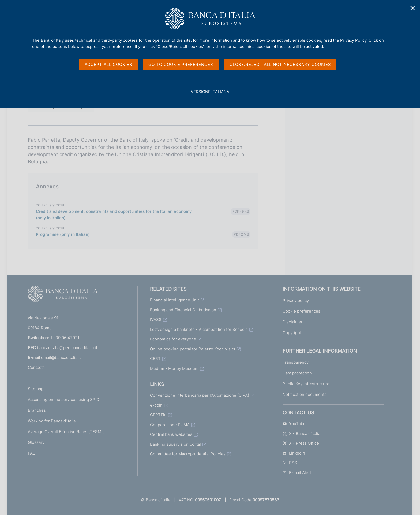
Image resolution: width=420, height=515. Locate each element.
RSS (290, 463)
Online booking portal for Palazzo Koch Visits (193, 349)
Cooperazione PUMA (170, 425)
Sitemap (36, 389)
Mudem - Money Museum (174, 368)
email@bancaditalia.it (61, 357)
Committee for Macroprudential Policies (188, 454)
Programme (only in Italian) (63, 234)
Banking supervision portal (175, 444)
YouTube (294, 424)
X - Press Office (301, 443)
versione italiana (210, 95)
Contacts (36, 367)
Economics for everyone (173, 339)
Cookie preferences (301, 311)
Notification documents (305, 394)
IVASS (156, 319)
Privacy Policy (353, 40)
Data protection (297, 373)
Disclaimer (293, 322)
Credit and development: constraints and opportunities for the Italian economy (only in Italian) (114, 215)
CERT (155, 359)
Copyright (292, 333)
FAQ (32, 453)
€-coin (156, 405)
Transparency (296, 362)
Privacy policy (296, 300)
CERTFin (158, 415)
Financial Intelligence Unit (175, 300)
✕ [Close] (413, 8)
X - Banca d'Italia (301, 433)
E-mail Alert (297, 473)
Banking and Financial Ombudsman (183, 310)
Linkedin (294, 453)
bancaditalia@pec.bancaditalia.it (67, 348)
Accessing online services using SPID (64, 399)
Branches (37, 410)
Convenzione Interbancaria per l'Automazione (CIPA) (200, 395)
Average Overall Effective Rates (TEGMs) (66, 432)
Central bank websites (171, 434)
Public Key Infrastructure (306, 384)
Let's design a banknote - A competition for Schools (199, 329)
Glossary (36, 442)
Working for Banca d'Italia (52, 421)
